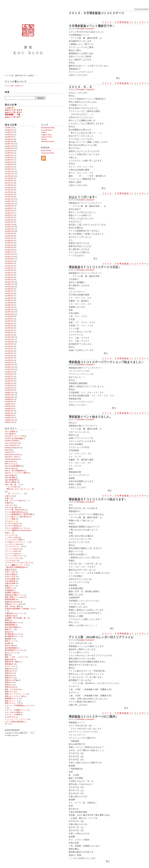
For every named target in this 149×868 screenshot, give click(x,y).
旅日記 (7, 632)
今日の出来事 (10, 579)
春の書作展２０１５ (13, 634)
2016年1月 (9, 224)
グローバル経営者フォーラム (16, 528)
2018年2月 (9, 167)
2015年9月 (9, 233)
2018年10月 (9, 148)
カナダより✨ (10, 521)
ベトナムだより (11, 560)
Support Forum (47, 137)
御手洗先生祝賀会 (12, 627)
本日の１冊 (9, 646)
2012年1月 (9, 335)
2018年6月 (9, 158)
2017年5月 (9, 188)
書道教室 (8, 639)
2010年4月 (9, 383)
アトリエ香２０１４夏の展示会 (17, 517)
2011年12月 (9, 337)
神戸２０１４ (10, 464)
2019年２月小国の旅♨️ (14, 438)
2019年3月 (9, 137)
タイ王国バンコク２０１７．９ (17, 542)
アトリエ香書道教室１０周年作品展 (19, 514)
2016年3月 (9, 220)
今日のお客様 (10, 574)
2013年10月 (9, 287)
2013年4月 (9, 300)
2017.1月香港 (10, 432)
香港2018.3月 (10, 687)
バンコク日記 (11, 487)
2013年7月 (9, 293)
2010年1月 (9, 390)
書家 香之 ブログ (29, 36)
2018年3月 (9, 164)
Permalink (81, 29)
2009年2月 (9, 415)
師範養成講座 (10, 625)
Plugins (44, 132)
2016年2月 (9, 222)
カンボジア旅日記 (12, 526)
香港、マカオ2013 (12, 689)
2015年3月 (9, 247)
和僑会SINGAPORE (12, 602)
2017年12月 (9, 171)
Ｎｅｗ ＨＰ (10, 666)
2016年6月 (9, 213)
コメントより (10, 535)
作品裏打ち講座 (11, 593)
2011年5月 (9, 353)
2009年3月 (9, 413)
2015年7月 (9, 238)
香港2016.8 (9, 676)
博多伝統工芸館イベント (14, 595)
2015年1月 (9, 252)
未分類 (7, 643)
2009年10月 (9, 397)
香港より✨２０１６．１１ (15, 694)
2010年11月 (9, 367)
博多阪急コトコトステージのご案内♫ (93, 717)
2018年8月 (9, 153)
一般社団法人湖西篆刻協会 (15, 567)
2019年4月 (9, 135)
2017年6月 (9, 185)
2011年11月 (9, 340)
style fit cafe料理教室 (13, 466)
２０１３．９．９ (80, 87)
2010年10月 (9, 369)
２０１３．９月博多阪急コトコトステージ (125, 22)
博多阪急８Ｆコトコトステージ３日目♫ (95, 267)
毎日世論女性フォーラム (14, 650)
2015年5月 (9, 243)
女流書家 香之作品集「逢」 (16, 618)
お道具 (7, 503)
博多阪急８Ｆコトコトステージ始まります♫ (98, 499)
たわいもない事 (11, 507)
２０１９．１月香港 (13, 715)
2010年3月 (9, 385)
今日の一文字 (10, 576)
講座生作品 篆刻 (12, 662)
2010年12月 (9, 365)
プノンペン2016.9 (12, 554)
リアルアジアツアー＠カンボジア (18, 563)
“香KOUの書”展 (11, 482)
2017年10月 (9, 176)
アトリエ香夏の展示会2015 (15, 512)
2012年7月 (9, 321)
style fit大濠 (9, 475)
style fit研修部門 (11, 480)
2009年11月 (9, 395)
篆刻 (7, 655)
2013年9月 (9, 289)
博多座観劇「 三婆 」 (14, 115)
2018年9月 (9, 151)
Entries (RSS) (46, 151)
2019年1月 (9, 141)
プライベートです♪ (12, 558)
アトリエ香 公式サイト (14, 86)
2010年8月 (9, 374)
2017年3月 (9, 192)
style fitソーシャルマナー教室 (16, 473)
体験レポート (10, 586)
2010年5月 (9, 381)
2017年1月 (9, 197)
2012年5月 (9, 326)
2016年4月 (9, 217)
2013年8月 (9, 291)
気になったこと (11, 653)
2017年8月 (9, 181)
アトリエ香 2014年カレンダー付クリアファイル (101, 637)
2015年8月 (9, 236)
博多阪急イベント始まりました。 (91, 417)
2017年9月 (9, 178)
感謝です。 (9, 629)
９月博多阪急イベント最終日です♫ (92, 26)
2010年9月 (9, 372)
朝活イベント (10, 641)
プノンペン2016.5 (12, 551)
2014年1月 (9, 280)
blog (6, 450)
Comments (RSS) (47, 153)
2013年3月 (9, 303)
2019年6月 (9, 130)
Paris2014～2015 (11, 457)
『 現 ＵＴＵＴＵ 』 (14, 494)
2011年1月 (9, 362)
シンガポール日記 (12, 537)
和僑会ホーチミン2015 (13, 604)
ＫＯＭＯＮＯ (10, 717)
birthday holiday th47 (12, 448)
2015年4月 (9, 245)
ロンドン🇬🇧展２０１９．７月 (16, 565)
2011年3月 (9, 358)
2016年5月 (9, 215)
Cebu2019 (9, 452)
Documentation (47, 130)
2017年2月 (9, 194)
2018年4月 (9, 162)
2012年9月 (9, 316)
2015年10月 (9, 231)
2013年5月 (9, 298)
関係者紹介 (9, 664)
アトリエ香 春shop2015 (14, 510)
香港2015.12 (10, 671)
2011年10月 (9, 342)
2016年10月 (9, 204)
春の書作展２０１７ (13, 636)
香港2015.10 (10, 669)
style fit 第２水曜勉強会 (14, 471)
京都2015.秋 (9, 570)
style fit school (10, 468)
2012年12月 (9, 310)
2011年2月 (9, 360)
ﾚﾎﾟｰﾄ (7, 724)
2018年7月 (9, 155)
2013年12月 (9, 282)
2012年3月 (9, 330)
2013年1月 (9, 307)
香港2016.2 (9, 673)
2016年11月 (9, 201)
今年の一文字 (10, 572)
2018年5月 (9, 160)
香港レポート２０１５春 (14, 696)
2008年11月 (9, 422)
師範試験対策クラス (13, 623)
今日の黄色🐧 (10, 581)
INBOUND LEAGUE (12, 454)
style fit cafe (9, 461)
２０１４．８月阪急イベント (16, 710)
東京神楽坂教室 (11, 648)
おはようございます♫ (83, 197)
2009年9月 (9, 399)
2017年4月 (9, 190)
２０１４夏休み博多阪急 (14, 722)
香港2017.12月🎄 (11, 680)
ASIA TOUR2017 (11, 445)
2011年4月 (9, 356)
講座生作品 (9, 659)
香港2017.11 (10, 678)
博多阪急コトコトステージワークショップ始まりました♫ (106, 362)
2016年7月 (9, 210)
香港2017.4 (9, 682)
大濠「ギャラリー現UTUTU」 (16, 501)
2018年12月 (9, 144)
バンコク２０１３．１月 (14, 546)
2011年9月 (9, 344)
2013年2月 (9, 305)
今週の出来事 (10, 583)
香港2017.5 (9, 685)
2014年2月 (9, 277)
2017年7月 (9, 183)
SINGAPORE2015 (12, 459)
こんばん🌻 (9, 108)
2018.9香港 (9, 434)
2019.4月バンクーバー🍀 (14, 436)
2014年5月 (9, 270)
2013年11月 (9, 284)
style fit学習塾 (10, 477)
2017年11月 (9, 174)
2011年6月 (9, 351)
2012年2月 (9, 332)
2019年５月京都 (11, 441)
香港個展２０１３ (12, 698)
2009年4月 (9, 411)
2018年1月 (9, 169)
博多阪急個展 (10, 599)
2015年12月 (9, 227)
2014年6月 (9, 268)
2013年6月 (9, 296)
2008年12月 (9, 420)
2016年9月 (9, 206)
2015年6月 (9, 240)
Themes (44, 139)
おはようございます (13, 117)
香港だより (9, 692)
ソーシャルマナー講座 (13, 540)
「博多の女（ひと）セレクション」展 (19, 489)
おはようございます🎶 (14, 112)
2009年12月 (9, 392)
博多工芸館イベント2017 (14, 597)
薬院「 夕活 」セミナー (15, 657)
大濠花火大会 (10, 616)
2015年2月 (9, 250)
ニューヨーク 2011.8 (13, 544)
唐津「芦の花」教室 (13, 606)
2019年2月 (9, 139)
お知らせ (8, 496)
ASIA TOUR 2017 (11, 443)
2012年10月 (9, 314)
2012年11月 (9, 312)
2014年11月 (9, 257)
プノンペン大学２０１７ (14, 556)
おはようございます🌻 (14, 110)
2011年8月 (9, 346)
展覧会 (7, 620)
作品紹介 (8, 588)
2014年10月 (9, 259)
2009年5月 (9, 409)
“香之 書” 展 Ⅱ (12, 484)
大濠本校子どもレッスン (14, 613)
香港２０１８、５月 (13, 703)
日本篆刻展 (9, 590)
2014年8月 (9, 263)
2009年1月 (9, 418)
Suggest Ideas (46, 135)
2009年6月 (9, 406)
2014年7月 (9, 266)
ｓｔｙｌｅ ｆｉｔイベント (16, 719)
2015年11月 (9, 229)
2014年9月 (9, 261)
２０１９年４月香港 (13, 712)
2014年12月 (9, 254)
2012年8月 (9, 319)
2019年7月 (9, 128)
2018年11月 (9, 146)
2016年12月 (9, 199)
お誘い (7, 498)
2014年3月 (9, 275)
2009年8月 (9, 402)
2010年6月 (9, 379)
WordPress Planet (48, 141)
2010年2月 (9, 388)
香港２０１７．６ (12, 701)
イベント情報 (10, 519)
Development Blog (48, 128)
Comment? (90, 29)
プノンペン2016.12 (12, 549)
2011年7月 (9, 349)
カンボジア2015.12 (12, 524)
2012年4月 (9, 328)
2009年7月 (9, 404)
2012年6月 (9, 323)
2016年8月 (9, 208)
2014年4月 (9, 273)
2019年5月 (9, 132)
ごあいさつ (9, 505)
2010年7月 (9, 376)
